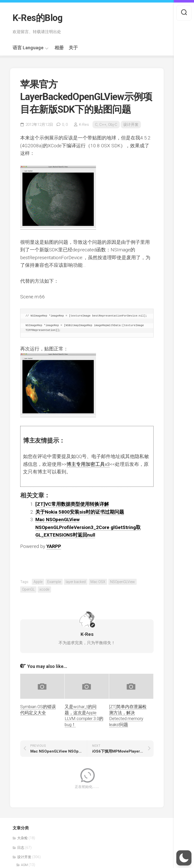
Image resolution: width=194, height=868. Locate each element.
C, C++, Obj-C (106, 125)
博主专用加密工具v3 (88, 464)
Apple (38, 582)
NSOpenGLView (123, 582)
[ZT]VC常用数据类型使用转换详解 (72, 504)
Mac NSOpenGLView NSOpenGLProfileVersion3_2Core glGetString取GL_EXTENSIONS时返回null (88, 527)
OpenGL (28, 589)
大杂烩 (22, 838)
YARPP (54, 546)
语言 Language (28, 48)
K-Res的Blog (38, 18)
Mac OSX (98, 582)
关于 (73, 48)
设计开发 (131, 125)
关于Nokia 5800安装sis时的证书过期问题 (80, 512)
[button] (184, 858)
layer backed (76, 582)
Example (54, 582)
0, (65, 125)
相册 (59, 48)
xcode (44, 589)
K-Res (84, 125)
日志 (21, 848)
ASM (24, 865)
